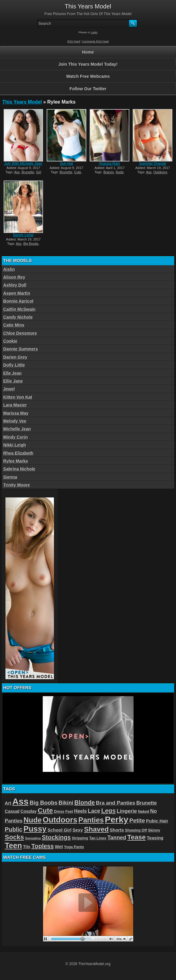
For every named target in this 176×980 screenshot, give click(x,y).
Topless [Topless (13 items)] (42, 846)
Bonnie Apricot (18, 301)
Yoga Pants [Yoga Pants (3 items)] (74, 847)
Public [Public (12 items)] (14, 829)
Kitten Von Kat (18, 397)
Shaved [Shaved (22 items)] (96, 829)
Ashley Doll (15, 285)
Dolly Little (14, 365)
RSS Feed (74, 42)
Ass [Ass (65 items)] (21, 801)
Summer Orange (153, 164)
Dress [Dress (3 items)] (59, 812)
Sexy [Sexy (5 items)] (78, 830)
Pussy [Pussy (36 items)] (35, 829)
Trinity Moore (17, 485)
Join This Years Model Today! (88, 64)
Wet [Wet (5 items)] (59, 847)
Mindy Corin (16, 437)
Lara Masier (15, 405)
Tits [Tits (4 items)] (27, 847)
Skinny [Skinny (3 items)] (154, 830)
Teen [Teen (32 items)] (13, 845)
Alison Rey (14, 277)
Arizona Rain (110, 164)
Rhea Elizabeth (18, 453)
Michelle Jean (17, 429)
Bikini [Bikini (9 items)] (66, 803)
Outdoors (160, 172)
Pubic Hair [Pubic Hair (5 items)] (157, 821)
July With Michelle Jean (23, 164)
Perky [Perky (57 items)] (117, 819)
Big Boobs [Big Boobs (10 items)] (44, 803)
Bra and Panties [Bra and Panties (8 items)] (116, 803)
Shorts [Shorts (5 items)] (117, 830)
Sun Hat (66, 164)
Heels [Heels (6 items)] (80, 811)
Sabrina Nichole (19, 469)
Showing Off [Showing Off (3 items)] (136, 830)
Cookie (10, 341)
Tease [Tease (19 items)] (136, 837)
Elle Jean (13, 373)
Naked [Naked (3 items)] (143, 812)
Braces (108, 172)
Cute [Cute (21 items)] (45, 811)
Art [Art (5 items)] (8, 803)
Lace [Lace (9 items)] (94, 811)
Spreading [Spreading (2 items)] (33, 838)
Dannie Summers (21, 349)
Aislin (9, 269)
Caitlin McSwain (20, 309)
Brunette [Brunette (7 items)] (147, 803)
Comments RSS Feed (95, 42)
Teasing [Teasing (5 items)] (155, 838)
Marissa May (16, 413)
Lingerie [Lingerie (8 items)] (127, 811)
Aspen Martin (17, 293)
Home (88, 52)
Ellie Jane (13, 381)
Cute (78, 172)
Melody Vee (15, 421)
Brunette (28, 172)
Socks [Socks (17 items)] (14, 837)
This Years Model (22, 102)
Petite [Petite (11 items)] (137, 821)
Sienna (10, 477)
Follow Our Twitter (88, 89)
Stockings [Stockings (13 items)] (56, 837)
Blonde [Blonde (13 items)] (85, 802)
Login (94, 32)
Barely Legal (23, 235)
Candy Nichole (18, 317)
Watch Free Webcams (88, 76)
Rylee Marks (16, 461)
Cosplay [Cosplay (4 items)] (29, 811)
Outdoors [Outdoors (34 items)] (60, 820)
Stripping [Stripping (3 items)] (80, 838)
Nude (120, 172)
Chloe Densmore (20, 333)
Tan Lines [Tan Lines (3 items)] (98, 838)
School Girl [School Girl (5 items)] (60, 830)
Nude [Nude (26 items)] (33, 820)
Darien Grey (15, 357)
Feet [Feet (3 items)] (69, 812)
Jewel (9, 389)
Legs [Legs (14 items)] (108, 811)
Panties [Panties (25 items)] (91, 820)
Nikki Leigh (15, 445)
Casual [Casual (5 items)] (12, 811)
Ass (17, 172)
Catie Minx (14, 325)
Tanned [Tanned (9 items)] (117, 838)
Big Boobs (31, 244)
